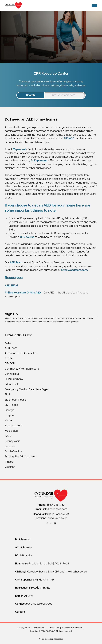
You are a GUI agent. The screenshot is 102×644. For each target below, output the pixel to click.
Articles (9, 359)
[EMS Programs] (24, 596)
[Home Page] (13, 5)
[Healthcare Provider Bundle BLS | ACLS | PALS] (42, 564)
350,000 (69, 139)
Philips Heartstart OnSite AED (23, 293)
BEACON (10, 364)
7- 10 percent (39, 161)
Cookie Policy (39, 628)
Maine (8, 421)
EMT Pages (11, 405)
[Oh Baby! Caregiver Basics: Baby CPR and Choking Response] (51, 572)
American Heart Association (21, 353)
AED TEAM (11, 286)
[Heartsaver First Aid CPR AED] (33, 588)
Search (31, 95)
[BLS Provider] (23, 540)
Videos (9, 462)
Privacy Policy (24, 628)
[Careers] (20, 612)
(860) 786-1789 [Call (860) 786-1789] (51, 505)
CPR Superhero (14, 379)
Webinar (10, 467)
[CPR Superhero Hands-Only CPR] (35, 580)
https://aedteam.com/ (75, 270)
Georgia (9, 410)
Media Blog (11, 431)
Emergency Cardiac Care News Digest (27, 390)
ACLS (8, 343)
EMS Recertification (16, 400)
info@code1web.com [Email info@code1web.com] (51, 509)
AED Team (16, 263)
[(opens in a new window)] (47, 523)
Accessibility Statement (72, 628)
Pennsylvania (13, 441)
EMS (7, 395)
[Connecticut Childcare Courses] (34, 604)
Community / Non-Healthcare (22, 369)
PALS (8, 436)
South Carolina (13, 452)
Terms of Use (53, 628)
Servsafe (10, 446)
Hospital (10, 415)
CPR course (27, 237)
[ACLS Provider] (24, 548)
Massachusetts (14, 426)
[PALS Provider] (24, 556)
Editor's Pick (12, 384)
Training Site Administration (21, 457)
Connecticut (12, 374)
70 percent (19, 150)
